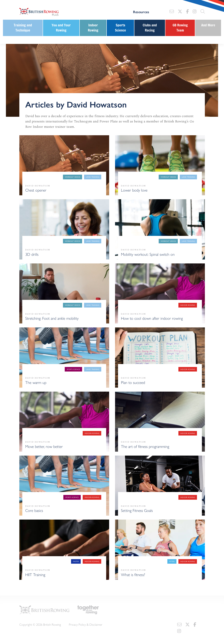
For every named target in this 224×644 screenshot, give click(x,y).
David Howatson (38, 186)
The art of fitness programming (145, 446)
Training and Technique (23, 28)
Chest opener (36, 190)
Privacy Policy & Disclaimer (86, 624)
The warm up (36, 382)
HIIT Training (35, 574)
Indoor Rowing (93, 28)
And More (208, 25)
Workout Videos (73, 177)
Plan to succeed (133, 382)
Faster (76, 561)
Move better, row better (44, 446)
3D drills (32, 254)
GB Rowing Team (180, 28)
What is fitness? (133, 574)
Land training (93, 177)
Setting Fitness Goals (137, 510)
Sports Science (120, 28)
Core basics (34, 510)
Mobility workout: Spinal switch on (148, 254)
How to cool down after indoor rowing (152, 318)
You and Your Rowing (61, 28)
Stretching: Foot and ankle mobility (52, 318)
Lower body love (134, 190)
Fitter (172, 561)
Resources (141, 12)
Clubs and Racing (150, 28)
